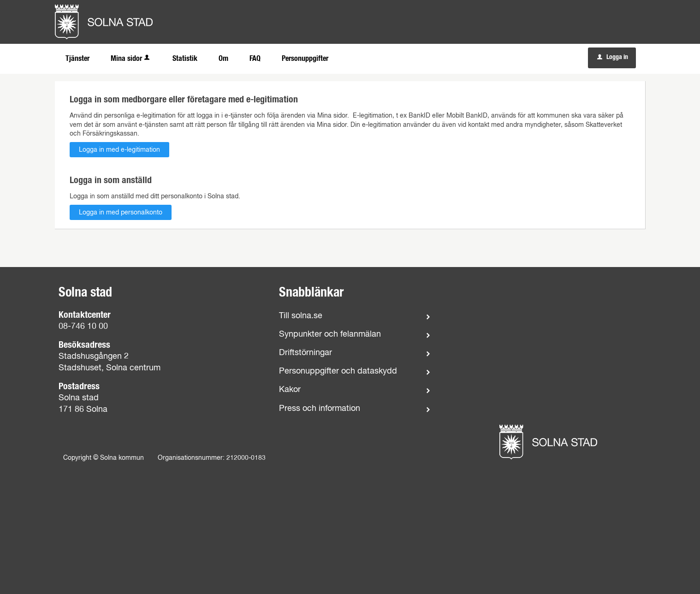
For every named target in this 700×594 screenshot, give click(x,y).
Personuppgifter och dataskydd (338, 371)
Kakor (290, 390)
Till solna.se (301, 316)
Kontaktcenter (85, 315)
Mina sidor (131, 59)
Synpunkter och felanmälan (330, 334)
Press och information (320, 409)
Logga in (613, 57)
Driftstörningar (306, 353)
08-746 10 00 (83, 327)
